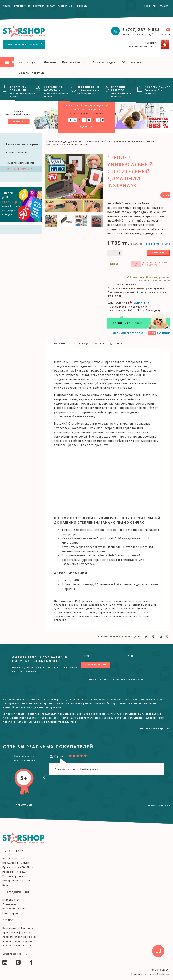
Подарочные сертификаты (19, 880)
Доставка (38, 6)
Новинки (50, 62)
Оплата (51, 6)
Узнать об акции (95, 665)
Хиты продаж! (28, 62)
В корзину (158, 253)
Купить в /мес (158, 264)
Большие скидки (104, 62)
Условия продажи (14, 876)
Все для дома (66, 141)
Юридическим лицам (16, 863)
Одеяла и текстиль (32, 73)
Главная (50, 141)
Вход (147, 6)
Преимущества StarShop (18, 867)
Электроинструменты (21, 163)
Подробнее (86, 127)
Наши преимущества (155, 729)
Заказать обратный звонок (20, 937)
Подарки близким (74, 62)
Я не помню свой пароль (18, 946)
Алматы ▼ (142, 303)
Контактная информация (18, 928)
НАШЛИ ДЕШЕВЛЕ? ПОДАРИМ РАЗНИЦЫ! (140, 333)
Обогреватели (131, 62)
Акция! (7, 6)
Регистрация (161, 6)
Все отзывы (24, 805)
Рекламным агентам (15, 909)
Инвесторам (10, 913)
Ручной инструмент (20, 169)
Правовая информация (17, 932)
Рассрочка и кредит (15, 872)
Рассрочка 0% (66, 6)
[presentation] (44, 778)
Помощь (82, 6)
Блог (5, 885)
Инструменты (16, 153)
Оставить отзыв (158, 805)
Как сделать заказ (14, 858)
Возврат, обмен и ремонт (19, 941)
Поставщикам (11, 900)
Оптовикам (10, 904)
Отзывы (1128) (22, 6)
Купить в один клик (157, 244)
